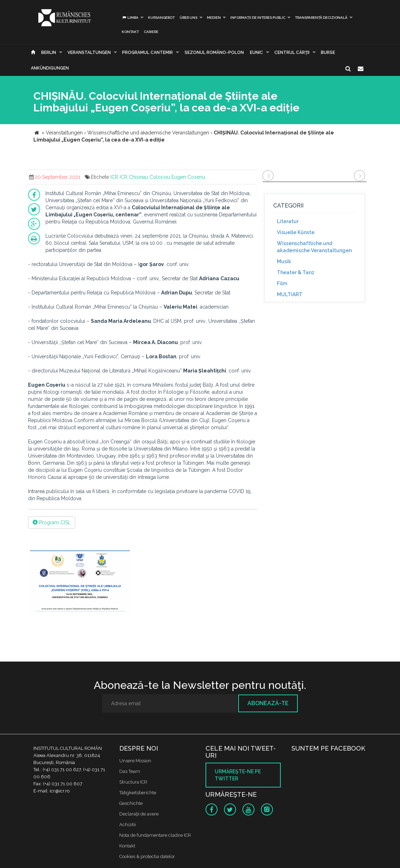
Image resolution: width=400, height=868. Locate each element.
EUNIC (256, 52)
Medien (214, 18)
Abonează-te (268, 703)
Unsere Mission (135, 761)
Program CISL (52, 523)
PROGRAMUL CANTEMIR (147, 52)
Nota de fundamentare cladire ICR (155, 835)
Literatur (288, 221)
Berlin (49, 52)
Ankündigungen (50, 68)
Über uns (188, 18)
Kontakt (130, 32)
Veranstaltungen (89, 52)
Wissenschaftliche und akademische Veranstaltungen (314, 247)
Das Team (130, 771)
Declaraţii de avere (139, 814)
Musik (284, 261)
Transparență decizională (321, 18)
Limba (130, 18)
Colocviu (160, 177)
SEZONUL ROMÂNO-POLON (214, 52)
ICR (114, 177)
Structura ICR (133, 782)
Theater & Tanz (296, 272)
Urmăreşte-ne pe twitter (238, 775)
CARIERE (151, 32)
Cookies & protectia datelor (147, 856)
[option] (80, 583)
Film (282, 283)
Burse (328, 52)
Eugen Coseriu (188, 177)
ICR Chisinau (134, 177)
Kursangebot (161, 18)
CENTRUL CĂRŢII (292, 52)
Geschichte (131, 803)
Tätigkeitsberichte (138, 793)
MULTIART (290, 294)
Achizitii (128, 825)
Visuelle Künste (296, 232)
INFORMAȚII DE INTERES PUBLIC (258, 18)
